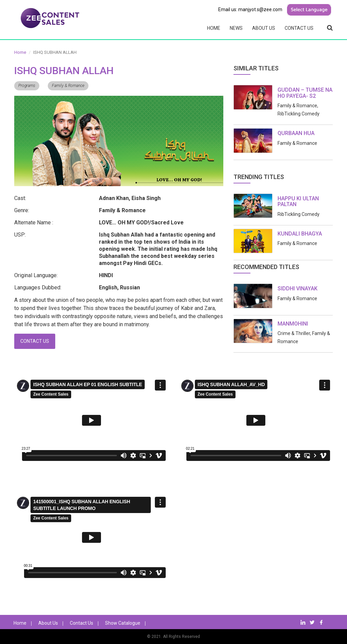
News (236, 28)
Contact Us (299, 28)
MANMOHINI (293, 324)
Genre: (22, 210)
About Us (264, 28)
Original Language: (36, 275)
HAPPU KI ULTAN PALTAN (298, 202)
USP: (20, 235)
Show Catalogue (123, 623)
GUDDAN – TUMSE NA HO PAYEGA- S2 (305, 93)
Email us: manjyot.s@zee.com (250, 9)
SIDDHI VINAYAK (298, 288)
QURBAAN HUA (296, 133)
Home (214, 28)
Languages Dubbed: (38, 287)
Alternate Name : (34, 223)
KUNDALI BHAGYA (300, 234)
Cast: (20, 198)
